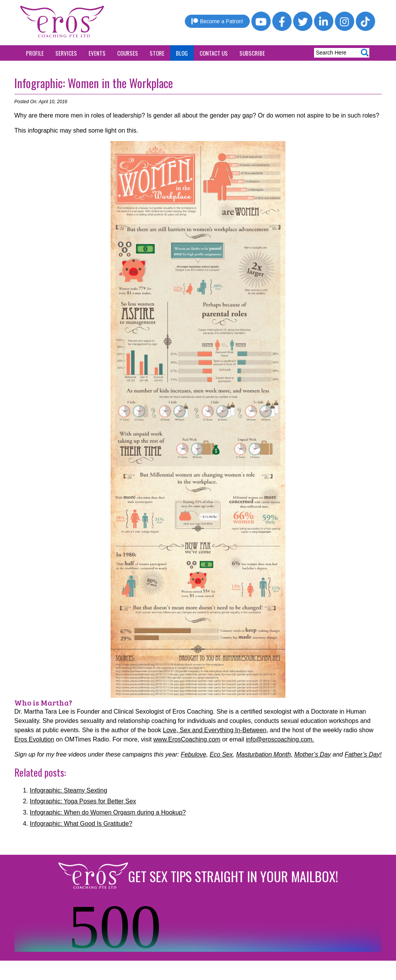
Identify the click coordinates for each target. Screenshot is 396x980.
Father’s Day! (363, 754)
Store (157, 53)
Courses (128, 53)
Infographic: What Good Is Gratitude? (81, 824)
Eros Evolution (34, 739)
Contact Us (214, 53)
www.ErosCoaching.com (187, 739)
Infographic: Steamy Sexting (68, 790)
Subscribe (252, 53)
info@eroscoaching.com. (280, 739)
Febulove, (194, 754)
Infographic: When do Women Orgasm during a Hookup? (108, 812)
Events (97, 53)
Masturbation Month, (265, 754)
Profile (35, 53)
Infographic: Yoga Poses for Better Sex (83, 801)
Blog (182, 53)
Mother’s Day (313, 754)
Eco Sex (221, 754)
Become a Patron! (217, 21)
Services (66, 53)
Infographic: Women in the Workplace (94, 83)
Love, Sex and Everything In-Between (215, 730)
